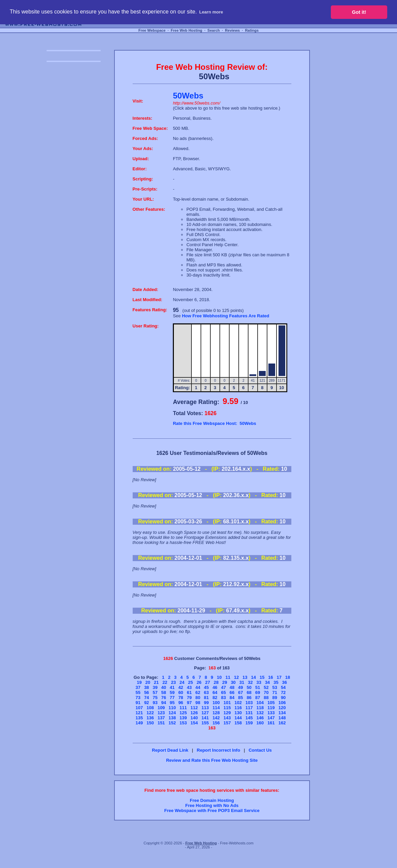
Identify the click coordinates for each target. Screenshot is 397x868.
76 (164, 698)
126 (194, 713)
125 (183, 713)
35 (276, 682)
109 (161, 708)
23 (173, 682)
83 (223, 698)
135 (139, 718)
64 (215, 692)
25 (190, 682)
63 (206, 692)
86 (249, 698)
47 (223, 687)
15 (262, 677)
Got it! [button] (359, 12)
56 (147, 692)
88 (266, 698)
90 (283, 698)
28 (216, 682)
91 (138, 703)
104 (260, 703)
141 (205, 718)
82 (215, 698)
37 (138, 687)
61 (189, 692)
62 (198, 692)
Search (214, 30)
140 (194, 718)
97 (189, 703)
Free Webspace (152, 30)
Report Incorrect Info (219, 750)
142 (216, 718)
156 (216, 723)
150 (150, 723)
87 (258, 698)
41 (172, 687)
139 (183, 718)
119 (271, 708)
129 (227, 713)
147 (271, 718)
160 (260, 723)
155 (205, 723)
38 (147, 687)
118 (260, 708)
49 (240, 687)
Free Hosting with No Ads (212, 805)
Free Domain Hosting (212, 800)
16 (270, 677)
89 (275, 698)
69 (258, 692)
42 (181, 687)
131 (249, 713)
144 (238, 718)
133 (271, 713)
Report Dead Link (170, 750)
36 (285, 682)
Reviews (232, 30)
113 (205, 708)
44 (198, 687)
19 (139, 682)
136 (150, 718)
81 (206, 698)
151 (161, 723)
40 (164, 687)
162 (282, 723)
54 (283, 687)
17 (279, 677)
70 (266, 692)
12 (236, 677)
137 (161, 718)
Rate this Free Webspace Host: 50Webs (215, 423)
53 (275, 687)
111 (183, 708)
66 (232, 692)
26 (199, 682)
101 (227, 703)
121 (139, 713)
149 (139, 723)
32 (250, 682)
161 (271, 723)
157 (227, 723)
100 (216, 703)
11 (228, 677)
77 (172, 698)
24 (182, 682)
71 (275, 692)
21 (156, 682)
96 (181, 703)
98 (198, 703)
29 (224, 682)
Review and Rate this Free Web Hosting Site (212, 760)
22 (165, 682)
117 (249, 708)
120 (282, 708)
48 (232, 687)
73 (138, 698)
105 (271, 703)
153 (183, 723)
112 (194, 708)
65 (223, 692)
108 (150, 708)
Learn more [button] (211, 12)
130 (238, 713)
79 (189, 698)
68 (249, 692)
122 (150, 713)
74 (147, 698)
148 (282, 718)
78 (181, 698)
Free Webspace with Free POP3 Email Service (212, 811)
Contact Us (260, 750)
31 (242, 682)
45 (206, 687)
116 (238, 708)
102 (238, 703)
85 (240, 698)
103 (249, 703)
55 (138, 692)
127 (205, 713)
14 (254, 677)
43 (189, 687)
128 (216, 713)
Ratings (252, 30)
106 (282, 703)
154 (194, 723)
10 (219, 677)
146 (260, 718)
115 (227, 708)
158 (238, 723)
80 (198, 698)
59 (172, 692)
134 (282, 713)
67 (240, 692)
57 (155, 692)
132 (260, 713)
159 (249, 723)
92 (147, 703)
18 (288, 677)
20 (148, 682)
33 (259, 682)
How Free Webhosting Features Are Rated (226, 316)
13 (245, 677)
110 (172, 708)
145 (249, 718)
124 (172, 713)
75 (155, 698)
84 (232, 698)
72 (283, 692)
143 (227, 718)
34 (267, 682)
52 (266, 687)
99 (206, 703)
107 (139, 708)
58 (164, 692)
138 (172, 718)
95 (172, 703)
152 (172, 723)
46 (215, 687)
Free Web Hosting (187, 30)
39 (155, 687)
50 (249, 687)
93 (155, 703)
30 (233, 682)
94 (164, 703)
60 (181, 692)
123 (161, 713)
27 (208, 682)
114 (216, 708)
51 (258, 687)
